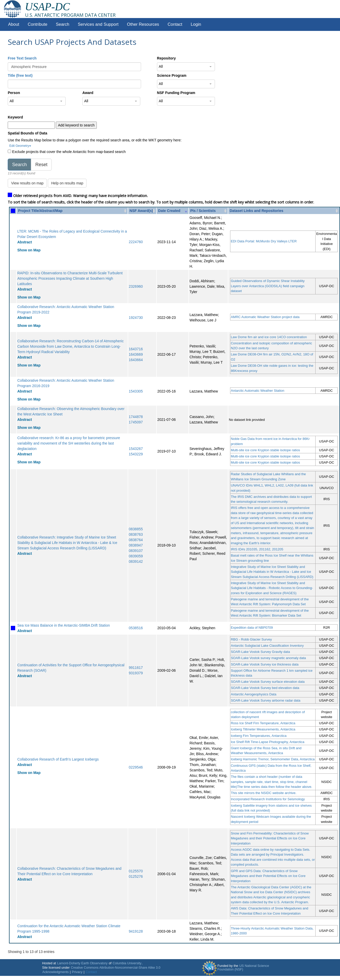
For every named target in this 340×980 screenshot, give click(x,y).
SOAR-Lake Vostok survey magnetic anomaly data (268, 658)
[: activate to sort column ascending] (13, 211)
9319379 (136, 673)
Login (196, 24)
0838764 (136, 540)
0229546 (136, 767)
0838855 (136, 529)
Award (88, 93)
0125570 (136, 871)
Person (14, 93)
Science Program (172, 75)
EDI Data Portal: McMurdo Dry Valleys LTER (264, 241)
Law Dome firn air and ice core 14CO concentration (269, 337)
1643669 (136, 354)
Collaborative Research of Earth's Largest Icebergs (58, 759)
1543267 (136, 449)
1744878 (136, 417)
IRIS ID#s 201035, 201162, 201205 (257, 549)
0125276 (136, 876)
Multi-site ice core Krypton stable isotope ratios (265, 450)
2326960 (136, 286)
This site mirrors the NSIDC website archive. (264, 793)
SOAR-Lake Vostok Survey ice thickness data (265, 664)
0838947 (136, 545)
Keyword (15, 117)
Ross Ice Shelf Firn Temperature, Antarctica (263, 723)
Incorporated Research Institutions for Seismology (268, 799)
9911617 (136, 668)
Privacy (77, 972)
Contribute (38, 24)
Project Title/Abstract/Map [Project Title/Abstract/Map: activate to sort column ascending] (40, 211)
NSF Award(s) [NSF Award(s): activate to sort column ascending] (141, 211)
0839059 (136, 556)
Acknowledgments (56, 972)
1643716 (136, 349)
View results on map (27, 183)
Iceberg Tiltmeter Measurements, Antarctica (263, 729)
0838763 (136, 534)
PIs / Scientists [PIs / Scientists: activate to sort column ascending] (203, 211)
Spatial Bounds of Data (27, 133)
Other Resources (143, 24)
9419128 (136, 931)
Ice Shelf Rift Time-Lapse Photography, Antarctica (268, 742)
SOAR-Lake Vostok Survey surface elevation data (268, 682)
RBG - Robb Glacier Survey (251, 639)
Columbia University (127, 963)
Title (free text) (20, 75)
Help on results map (67, 183)
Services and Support (98, 24)
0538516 (136, 628)
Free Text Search (22, 58)
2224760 (136, 242)
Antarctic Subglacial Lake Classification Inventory (267, 646)
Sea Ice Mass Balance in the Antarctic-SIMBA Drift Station (64, 625)
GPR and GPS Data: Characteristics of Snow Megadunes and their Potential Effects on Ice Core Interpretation (268, 876)
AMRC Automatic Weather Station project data (265, 317)
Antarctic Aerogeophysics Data (254, 694)
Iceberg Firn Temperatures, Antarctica (259, 736)
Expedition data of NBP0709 (252, 628)
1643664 (136, 360)
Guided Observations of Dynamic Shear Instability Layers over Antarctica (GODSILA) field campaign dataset (268, 286)
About (14, 24)
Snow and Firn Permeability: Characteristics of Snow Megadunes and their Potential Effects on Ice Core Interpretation (270, 838)
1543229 (136, 454)
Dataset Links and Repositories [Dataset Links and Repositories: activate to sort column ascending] (256, 211)
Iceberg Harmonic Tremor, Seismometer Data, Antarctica (273, 759)
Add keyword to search (76, 125)
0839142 (136, 561)
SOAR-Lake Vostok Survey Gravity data (260, 652)
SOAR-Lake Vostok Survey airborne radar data (266, 700)
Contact (175, 24)
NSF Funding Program (176, 93)
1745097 (136, 422)
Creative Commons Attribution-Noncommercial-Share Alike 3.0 (116, 968)
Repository (166, 58)
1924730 (136, 318)
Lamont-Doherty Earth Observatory (82, 963)
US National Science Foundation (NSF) (243, 968)
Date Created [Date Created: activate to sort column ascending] (169, 211)
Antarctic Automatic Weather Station (258, 391)
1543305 (136, 391)
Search (63, 24)
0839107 (136, 551)
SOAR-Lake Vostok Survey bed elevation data (265, 688)
